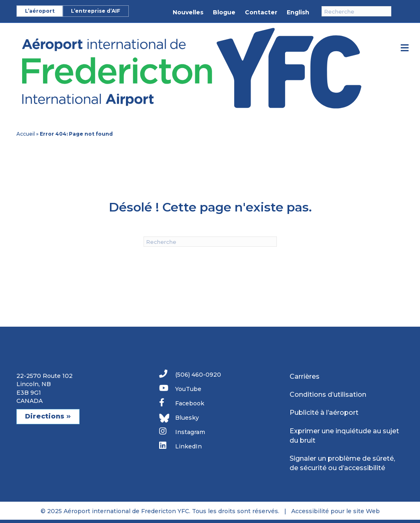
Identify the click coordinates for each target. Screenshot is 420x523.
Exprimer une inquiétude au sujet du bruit (344, 436)
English (298, 12)
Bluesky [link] (179, 418)
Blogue (224, 12)
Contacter (261, 12)
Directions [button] (48, 416)
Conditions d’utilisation (328, 395)
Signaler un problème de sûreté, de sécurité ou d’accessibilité (342, 463)
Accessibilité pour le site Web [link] (336, 511)
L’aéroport (40, 11)
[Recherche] (356, 11)
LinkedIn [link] (180, 446)
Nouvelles (188, 12)
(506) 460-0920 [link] (190, 374)
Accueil (26, 134)
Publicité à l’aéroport (324, 413)
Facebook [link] (182, 403)
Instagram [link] (182, 431)
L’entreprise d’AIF (96, 11)
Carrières (305, 376)
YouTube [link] (180, 388)
